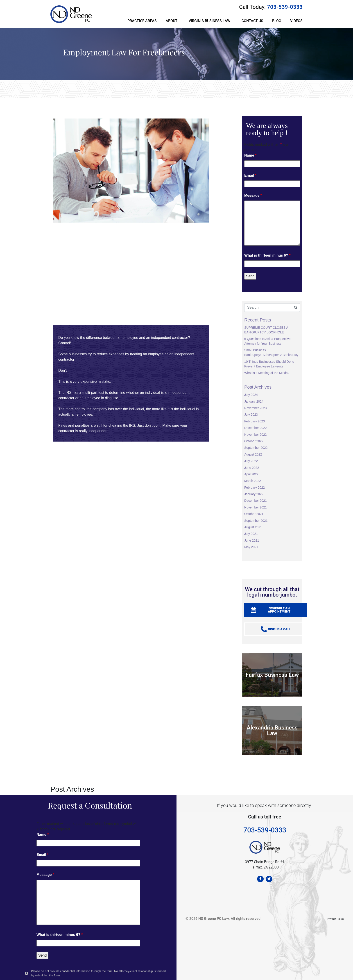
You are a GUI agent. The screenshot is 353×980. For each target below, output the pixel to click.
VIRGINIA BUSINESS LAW (209, 21)
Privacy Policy (335, 919)
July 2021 (251, 534)
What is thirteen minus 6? (267, 255)
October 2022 (254, 441)
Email (250, 175)
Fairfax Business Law (272, 675)
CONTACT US (252, 21)
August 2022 (253, 454)
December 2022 (256, 428)
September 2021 (256, 521)
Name (250, 155)
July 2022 (251, 461)
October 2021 (254, 514)
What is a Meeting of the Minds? (267, 373)
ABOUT (172, 21)
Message (253, 195)
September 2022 (256, 448)
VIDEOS (296, 21)
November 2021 (256, 507)
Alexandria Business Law (272, 730)
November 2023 (256, 408)
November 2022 (256, 435)
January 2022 (254, 494)
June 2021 (252, 540)
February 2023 (255, 421)
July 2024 (251, 395)
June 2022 (252, 468)
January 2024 (254, 401)
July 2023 (251, 415)
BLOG (277, 21)
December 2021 (256, 501)
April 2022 (251, 474)
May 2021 (251, 547)
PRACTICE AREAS (142, 21)
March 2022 (253, 481)
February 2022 (255, 488)
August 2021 (253, 527)
